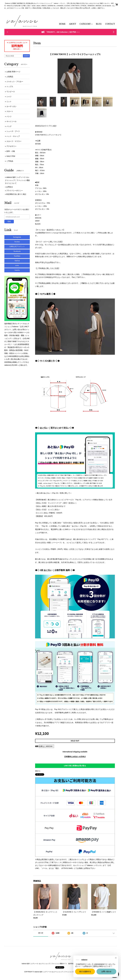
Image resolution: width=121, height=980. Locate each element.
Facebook (17, 251)
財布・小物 (11, 151)
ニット (9, 101)
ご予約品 (10, 161)
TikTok (17, 261)
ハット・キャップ (13, 136)
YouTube (17, 256)
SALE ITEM (11, 156)
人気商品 (10, 77)
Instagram (17, 237)
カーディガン (11, 106)
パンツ (9, 116)
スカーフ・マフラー (14, 141)
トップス (10, 86)
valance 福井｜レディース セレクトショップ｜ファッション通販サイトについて (17, 180)
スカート (10, 111)
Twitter (17, 242)
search (26, 56)
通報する (38, 771)
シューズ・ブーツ (13, 131)
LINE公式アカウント (17, 247)
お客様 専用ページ (13, 72)
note (17, 266)
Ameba (17, 270)
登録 (9, 221)
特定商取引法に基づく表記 (16, 194)
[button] (86, 24)
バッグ (9, 126)
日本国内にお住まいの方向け (75, 757)
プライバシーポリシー (15, 191)
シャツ (9, 97)
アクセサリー (11, 146)
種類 (37, 746)
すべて (41, 933)
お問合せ (10, 187)
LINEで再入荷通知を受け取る (75, 766)
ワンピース (11, 92)
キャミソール (11, 121)
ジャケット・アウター (15, 82)
